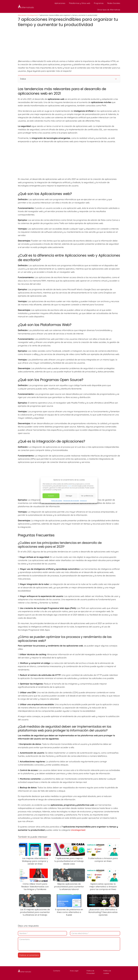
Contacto (57, 971)
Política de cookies (57, 500)
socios (70, 486)
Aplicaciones (60, 3)
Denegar (69, 496)
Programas (99, 3)
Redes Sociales (114, 3)
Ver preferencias (87, 496)
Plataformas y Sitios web (80, 3)
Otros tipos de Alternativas (109, 10)
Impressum (83, 500)
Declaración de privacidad (71, 500)
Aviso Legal (74, 971)
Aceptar (51, 496)
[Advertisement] (69, 44)
